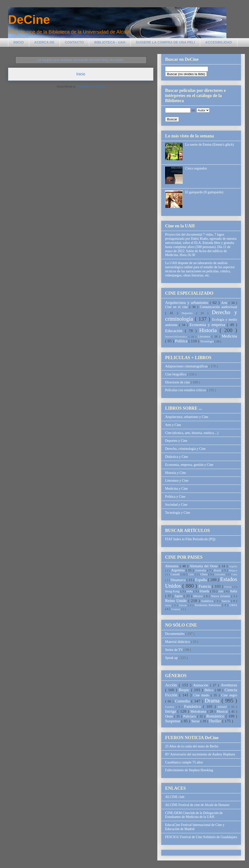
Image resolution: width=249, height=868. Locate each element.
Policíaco (190, 716)
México (199, 596)
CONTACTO (74, 42)
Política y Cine (175, 497)
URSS (233, 605)
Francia (205, 586)
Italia (234, 591)
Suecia (226, 601)
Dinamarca (179, 580)
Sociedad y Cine (176, 505)
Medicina (229, 336)
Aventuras (229, 685)
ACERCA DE (44, 42)
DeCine (29, 20)
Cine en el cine (177, 307)
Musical (223, 712)
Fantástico (193, 706)
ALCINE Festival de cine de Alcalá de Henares (197, 805)
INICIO (19, 42)
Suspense (173, 721)
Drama (213, 701)
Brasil (218, 570)
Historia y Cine (176, 473)
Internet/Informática (177, 337)
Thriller (215, 721)
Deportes (189, 313)
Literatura (205, 337)
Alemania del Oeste (204, 566)
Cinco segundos (196, 168)
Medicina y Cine (176, 489)
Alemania (172, 566)
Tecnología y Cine (178, 513)
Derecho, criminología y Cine (185, 449)
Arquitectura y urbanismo (187, 303)
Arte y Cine (173, 425)
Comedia (183, 701)
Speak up (172, 658)
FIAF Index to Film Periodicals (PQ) (190, 539)
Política (182, 341)
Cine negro (229, 695)
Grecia (228, 587)
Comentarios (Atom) (91, 86)
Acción (172, 685)
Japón (179, 596)
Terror (196, 721)
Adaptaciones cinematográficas (187, 366)
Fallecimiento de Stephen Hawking (189, 770)
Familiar (171, 707)
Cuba (234, 574)
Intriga (171, 711)
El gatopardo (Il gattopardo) (204, 192)
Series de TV (174, 650)
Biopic (185, 690)
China (204, 574)
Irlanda (205, 591)
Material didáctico (178, 642)
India (190, 591)
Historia (209, 330)
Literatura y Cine (177, 481)
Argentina (178, 570)
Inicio (81, 74)
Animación (201, 685)
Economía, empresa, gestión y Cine (189, 465)
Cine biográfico (176, 374)
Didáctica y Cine (177, 457)
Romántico (216, 716)
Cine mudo (202, 695)
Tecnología (207, 341)
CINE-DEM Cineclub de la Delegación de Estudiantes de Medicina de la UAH (194, 815)
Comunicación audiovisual (218, 307)
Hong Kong (173, 591)
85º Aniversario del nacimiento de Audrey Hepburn (200, 754)
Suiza (169, 605)
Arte (225, 303)
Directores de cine (178, 382)
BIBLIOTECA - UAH (110, 42)
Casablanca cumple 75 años (184, 762)
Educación (175, 331)
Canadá (175, 574)
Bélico (210, 690)
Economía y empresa (208, 325)
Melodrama (199, 712)
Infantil (223, 707)
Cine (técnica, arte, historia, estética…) (192, 433)
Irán (221, 591)
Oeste (170, 716)
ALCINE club (175, 797)
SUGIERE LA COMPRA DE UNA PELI (165, 42)
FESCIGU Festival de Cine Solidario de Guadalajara (201, 837)
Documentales (175, 634)
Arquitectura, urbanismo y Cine (187, 417)
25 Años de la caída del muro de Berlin (192, 746)
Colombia (220, 574)
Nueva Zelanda (221, 596)
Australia (201, 570)
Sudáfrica (208, 601)
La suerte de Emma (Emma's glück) (210, 145)
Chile (191, 574)
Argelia (233, 566)
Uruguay (176, 609)
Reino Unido (177, 601)
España (201, 580)
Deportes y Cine (176, 441)
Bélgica (233, 570)
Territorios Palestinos (208, 605)
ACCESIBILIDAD (219, 42)
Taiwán (183, 605)
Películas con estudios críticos (186, 390)
